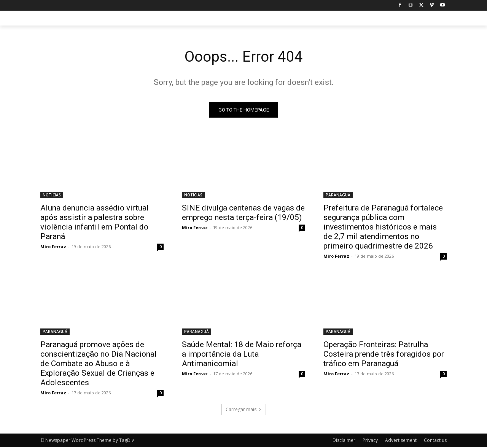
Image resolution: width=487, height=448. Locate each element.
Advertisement (401, 441)
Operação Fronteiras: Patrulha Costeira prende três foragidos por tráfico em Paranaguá (384, 355)
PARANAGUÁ (338, 196)
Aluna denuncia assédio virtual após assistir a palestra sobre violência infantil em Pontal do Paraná (95, 223)
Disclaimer (344, 441)
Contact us (435, 441)
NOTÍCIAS (52, 196)
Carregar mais (244, 410)
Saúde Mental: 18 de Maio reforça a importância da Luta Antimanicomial (242, 355)
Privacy (370, 441)
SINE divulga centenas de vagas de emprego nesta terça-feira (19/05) (243, 213)
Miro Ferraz (53, 247)
